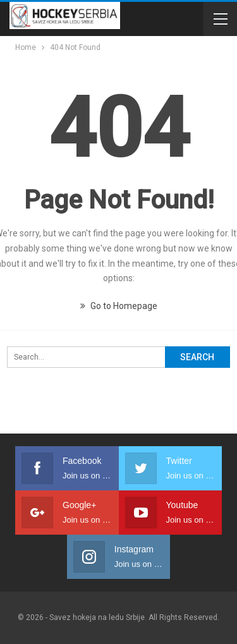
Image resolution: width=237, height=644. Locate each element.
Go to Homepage (119, 306)
